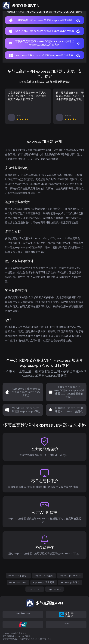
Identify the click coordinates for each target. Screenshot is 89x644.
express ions (35, 589)
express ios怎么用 (44, 576)
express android (18, 582)
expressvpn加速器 (70, 582)
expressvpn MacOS (70, 576)
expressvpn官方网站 (44, 582)
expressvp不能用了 (18, 576)
